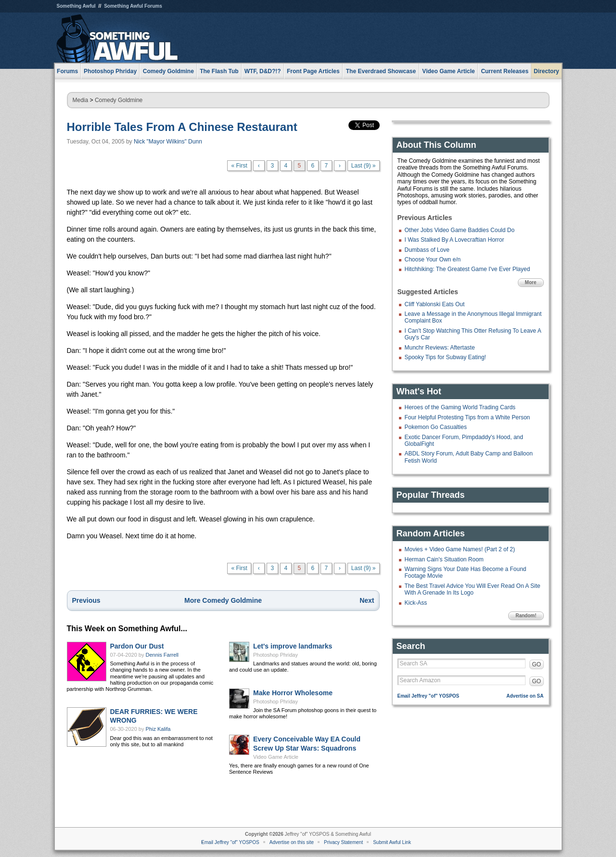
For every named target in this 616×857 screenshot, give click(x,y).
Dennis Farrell (162, 655)
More (531, 282)
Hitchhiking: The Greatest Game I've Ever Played (468, 269)
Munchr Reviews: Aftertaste (440, 348)
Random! (526, 616)
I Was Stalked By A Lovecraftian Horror (455, 240)
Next (367, 600)
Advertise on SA (525, 696)
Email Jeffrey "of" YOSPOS (429, 696)
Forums (67, 71)
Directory (546, 71)
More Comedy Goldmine (223, 600)
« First (239, 166)
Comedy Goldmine (119, 100)
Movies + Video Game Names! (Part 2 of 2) (460, 549)
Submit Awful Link (392, 842)
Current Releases (505, 71)
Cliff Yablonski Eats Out (435, 304)
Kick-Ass (416, 603)
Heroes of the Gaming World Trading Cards (460, 407)
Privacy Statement (343, 842)
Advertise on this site (292, 842)
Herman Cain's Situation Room (444, 559)
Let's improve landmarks (293, 646)
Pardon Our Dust (137, 646)
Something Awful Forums (133, 6)
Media (81, 100)
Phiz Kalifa (158, 729)
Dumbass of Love (427, 250)
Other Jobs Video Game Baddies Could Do (460, 230)
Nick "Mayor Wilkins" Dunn (168, 142)
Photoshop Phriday (276, 655)
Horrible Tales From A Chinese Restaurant (182, 127)
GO (537, 664)
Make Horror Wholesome (293, 693)
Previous (86, 600)
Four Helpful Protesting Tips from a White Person (468, 417)
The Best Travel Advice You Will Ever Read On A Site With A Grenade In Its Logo (473, 589)
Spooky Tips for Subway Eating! (445, 357)
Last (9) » (364, 166)
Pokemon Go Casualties (436, 427)
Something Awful (76, 6)
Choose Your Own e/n (433, 260)
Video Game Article (276, 757)
